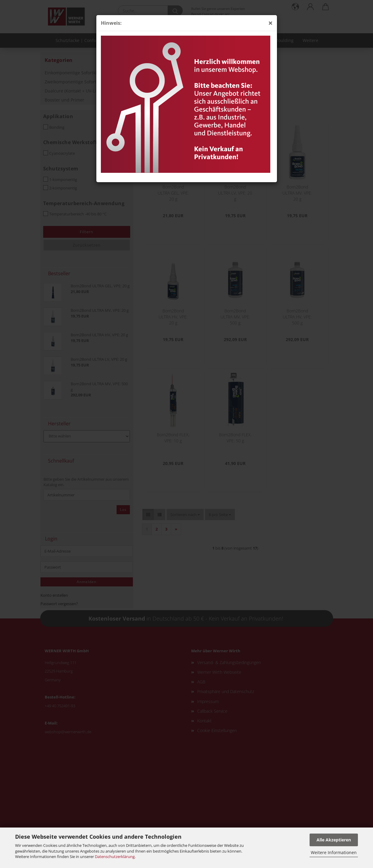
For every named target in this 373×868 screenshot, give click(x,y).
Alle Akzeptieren (334, 840)
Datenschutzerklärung (115, 857)
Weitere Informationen (334, 852)
